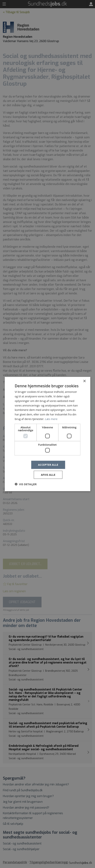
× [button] (84, 381)
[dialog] (47, 434)
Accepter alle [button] (48, 465)
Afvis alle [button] (48, 475)
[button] (26, 484)
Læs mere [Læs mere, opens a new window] (51, 419)
